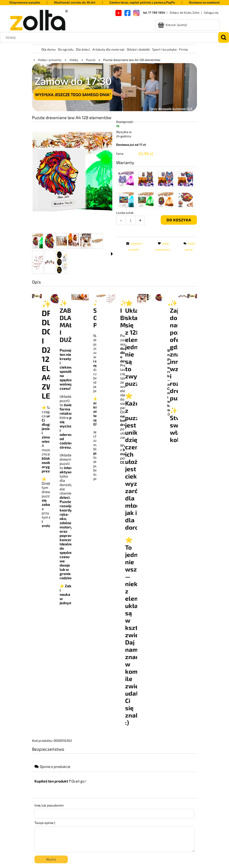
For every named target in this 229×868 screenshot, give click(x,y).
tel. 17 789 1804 (154, 12)
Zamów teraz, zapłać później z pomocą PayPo (142, 2)
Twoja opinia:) (45, 823)
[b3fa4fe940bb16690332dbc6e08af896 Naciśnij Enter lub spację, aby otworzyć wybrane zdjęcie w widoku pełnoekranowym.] (72, 172)
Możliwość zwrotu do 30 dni (75, 2)
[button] (112, 254)
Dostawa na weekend (204, 2)
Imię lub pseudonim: (49, 805)
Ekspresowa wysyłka (25, 2)
